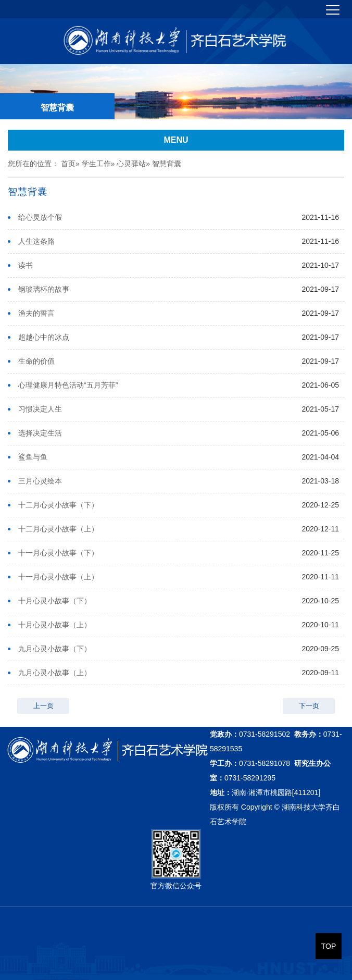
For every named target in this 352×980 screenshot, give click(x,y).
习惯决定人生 (40, 409)
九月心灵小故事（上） (55, 673)
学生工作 (96, 164)
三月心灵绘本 (40, 481)
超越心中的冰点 (44, 337)
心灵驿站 (131, 164)
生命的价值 (36, 361)
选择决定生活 (40, 433)
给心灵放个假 (40, 217)
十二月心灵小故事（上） (58, 529)
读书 (26, 265)
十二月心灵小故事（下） (58, 505)
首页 (68, 164)
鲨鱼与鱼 (33, 457)
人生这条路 (36, 241)
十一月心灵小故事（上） (58, 577)
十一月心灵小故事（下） (58, 553)
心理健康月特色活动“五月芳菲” (68, 385)
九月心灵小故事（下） (55, 649)
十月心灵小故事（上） (55, 625)
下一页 (309, 706)
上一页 (43, 706)
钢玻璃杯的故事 (44, 289)
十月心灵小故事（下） (55, 601)
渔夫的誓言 (36, 313)
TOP (329, 946)
